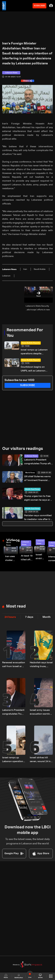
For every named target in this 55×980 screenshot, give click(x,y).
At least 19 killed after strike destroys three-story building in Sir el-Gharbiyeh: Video (27, 558)
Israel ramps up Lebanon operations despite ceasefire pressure (34, 352)
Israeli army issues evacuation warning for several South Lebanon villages (40, 712)
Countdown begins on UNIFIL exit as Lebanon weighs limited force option (36, 369)
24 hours (10, 617)
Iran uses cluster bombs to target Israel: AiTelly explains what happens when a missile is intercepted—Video (12, 559)
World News (30, 473)
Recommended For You (25, 333)
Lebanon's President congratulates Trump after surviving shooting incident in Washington (38, 462)
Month (47, 617)
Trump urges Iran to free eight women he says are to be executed (38, 499)
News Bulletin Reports (31, 343)
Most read (16, 606)
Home (6, 976)
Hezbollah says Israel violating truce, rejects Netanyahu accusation (41, 665)
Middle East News (32, 489)
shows (40, 976)
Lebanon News (31, 456)
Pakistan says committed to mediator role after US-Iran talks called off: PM (38, 518)
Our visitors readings (23, 449)
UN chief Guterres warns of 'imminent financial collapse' (37, 479)
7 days (29, 617)
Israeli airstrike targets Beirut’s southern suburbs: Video (40, 557)
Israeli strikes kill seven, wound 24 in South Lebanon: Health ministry (40, 760)
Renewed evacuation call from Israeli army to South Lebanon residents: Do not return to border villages (14, 665)
